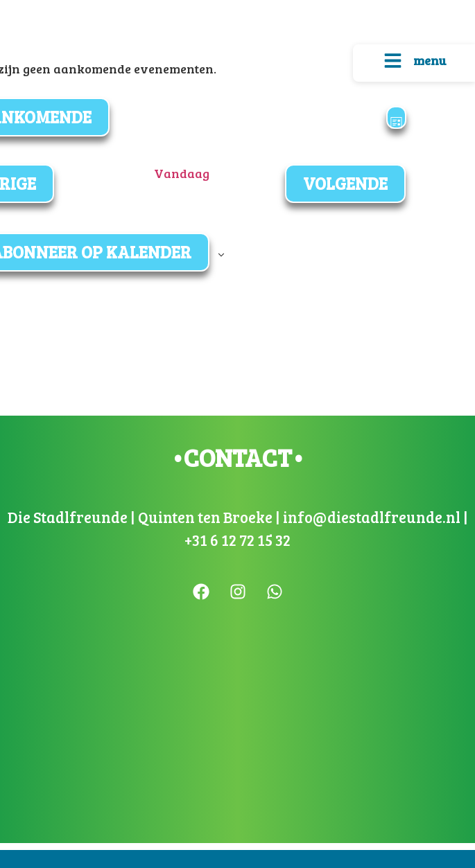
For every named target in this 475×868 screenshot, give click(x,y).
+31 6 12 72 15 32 (237, 540)
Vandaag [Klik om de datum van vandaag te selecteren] (182, 173)
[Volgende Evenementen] (345, 184)
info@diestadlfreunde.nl (370, 517)
